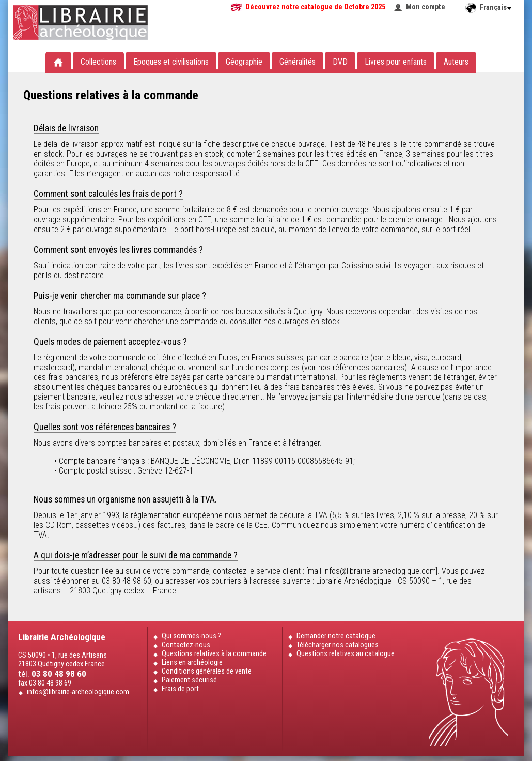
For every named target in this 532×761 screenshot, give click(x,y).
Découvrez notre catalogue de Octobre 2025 (315, 7)
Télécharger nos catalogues (338, 645)
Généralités (298, 62)
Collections (98, 62)
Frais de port (180, 689)
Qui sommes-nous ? (191, 636)
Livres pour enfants (396, 62)
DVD (340, 62)
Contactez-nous (186, 645)
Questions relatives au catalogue (346, 654)
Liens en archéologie (192, 663)
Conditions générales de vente (207, 671)
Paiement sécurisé (189, 680)
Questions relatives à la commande (214, 654)
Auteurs (456, 62)
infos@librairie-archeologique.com (78, 692)
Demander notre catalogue (336, 636)
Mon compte (426, 7)
